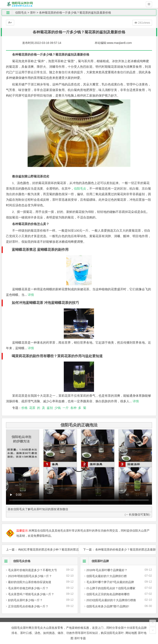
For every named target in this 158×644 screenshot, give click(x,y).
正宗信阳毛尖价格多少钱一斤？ (28, 606)
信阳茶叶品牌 (95, 561)
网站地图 (131, 633)
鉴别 (50, 408)
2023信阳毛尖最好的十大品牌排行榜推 (111, 600)
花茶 (32, 408)
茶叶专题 (80, 638)
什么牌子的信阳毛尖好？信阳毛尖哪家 (111, 588)
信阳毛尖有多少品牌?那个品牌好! (108, 606)
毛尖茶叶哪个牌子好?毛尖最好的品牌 (110, 582)
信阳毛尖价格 (16, 561)
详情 (30, 295)
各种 (73, 408)
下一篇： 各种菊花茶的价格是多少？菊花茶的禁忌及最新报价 (117, 549)
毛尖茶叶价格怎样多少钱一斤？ (28, 588)
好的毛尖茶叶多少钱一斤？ (25, 600)
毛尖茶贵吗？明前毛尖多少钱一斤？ (31, 594)
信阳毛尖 (21, 13)
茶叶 (33, 13)
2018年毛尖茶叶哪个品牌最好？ (107, 570)
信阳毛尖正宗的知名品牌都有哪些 (108, 594)
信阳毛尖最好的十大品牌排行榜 (107, 576)
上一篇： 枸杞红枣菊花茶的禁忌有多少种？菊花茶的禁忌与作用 (40, 549)
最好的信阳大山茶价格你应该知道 (30, 582)
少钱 (58, 408)
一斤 (66, 408)
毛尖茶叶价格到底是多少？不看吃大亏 (33, 570)
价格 (24, 408)
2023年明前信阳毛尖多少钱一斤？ (30, 576)
